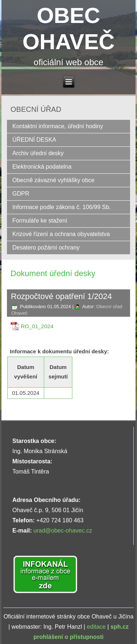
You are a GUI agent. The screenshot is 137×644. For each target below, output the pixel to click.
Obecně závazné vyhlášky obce (54, 180)
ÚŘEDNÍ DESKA (34, 140)
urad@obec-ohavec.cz (63, 531)
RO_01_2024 (37, 326)
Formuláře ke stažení (40, 221)
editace (96, 627)
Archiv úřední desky (38, 153)
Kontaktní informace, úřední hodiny (58, 126)
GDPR (21, 194)
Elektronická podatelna (42, 167)
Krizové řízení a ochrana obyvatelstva (61, 234)
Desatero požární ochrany (46, 248)
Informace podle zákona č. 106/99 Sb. (62, 207)
